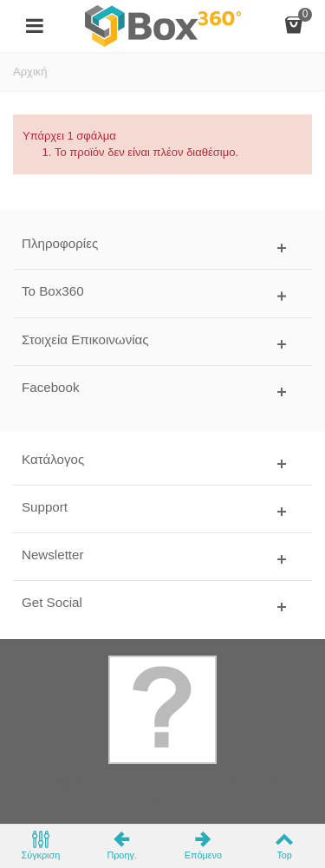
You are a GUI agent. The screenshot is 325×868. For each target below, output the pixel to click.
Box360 (139, 783)
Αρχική (30, 72)
